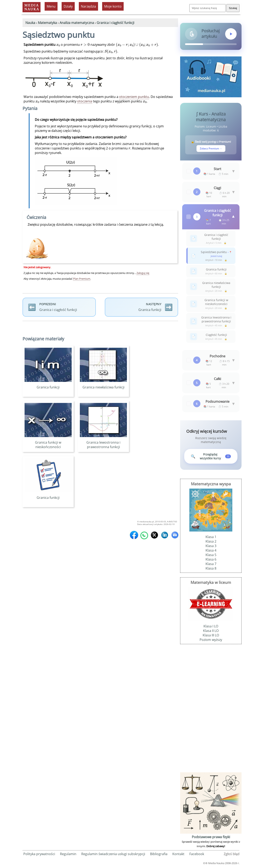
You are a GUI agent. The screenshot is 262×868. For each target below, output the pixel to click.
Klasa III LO (211, 636)
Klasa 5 (211, 556)
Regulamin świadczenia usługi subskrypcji (113, 855)
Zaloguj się (143, 273)
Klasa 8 (211, 569)
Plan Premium (82, 279)
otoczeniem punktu (134, 97)
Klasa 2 (211, 542)
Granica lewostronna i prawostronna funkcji (103, 442)
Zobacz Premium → (211, 149)
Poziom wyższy (211, 641)
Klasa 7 (211, 565)
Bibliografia (159, 855)
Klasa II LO (211, 632)
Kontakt (178, 855)
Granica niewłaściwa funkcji (103, 385)
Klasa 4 (211, 551)
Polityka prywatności (39, 855)
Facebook (197, 855)
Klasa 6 (211, 560)
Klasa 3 (211, 547)
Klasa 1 (211, 538)
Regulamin (68, 855)
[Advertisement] (211, 711)
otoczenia (85, 101)
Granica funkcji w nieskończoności (48, 442)
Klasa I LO (211, 627)
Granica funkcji (48, 385)
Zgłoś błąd (232, 855)
